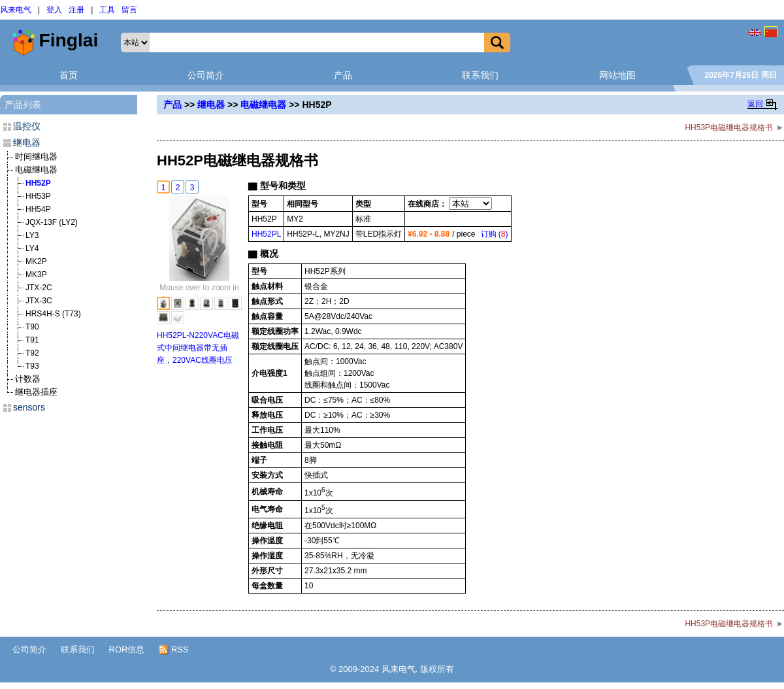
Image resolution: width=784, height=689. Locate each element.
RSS (173, 650)
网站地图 (617, 75)
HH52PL (266, 234)
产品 (343, 75)
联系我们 (480, 75)
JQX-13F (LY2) (52, 222)
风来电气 (16, 10)
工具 (107, 10)
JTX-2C (39, 288)
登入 (54, 10)
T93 (32, 366)
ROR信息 (127, 649)
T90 (32, 327)
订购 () (495, 234)
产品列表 (23, 105)
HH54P (38, 209)
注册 (76, 10)
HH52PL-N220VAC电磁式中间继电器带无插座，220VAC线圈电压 (198, 348)
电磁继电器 (263, 105)
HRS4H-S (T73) (53, 314)
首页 (69, 75)
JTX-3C (39, 301)
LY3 (32, 235)
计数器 (28, 379)
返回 (755, 104)
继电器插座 (36, 392)
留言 (129, 10)
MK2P (36, 261)
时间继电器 (36, 157)
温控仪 (27, 126)
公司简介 (206, 75)
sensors (29, 407)
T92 (32, 353)
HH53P (38, 196)
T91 (32, 340)
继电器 (211, 105)
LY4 (32, 248)
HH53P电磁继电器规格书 (729, 127)
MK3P (36, 275)
